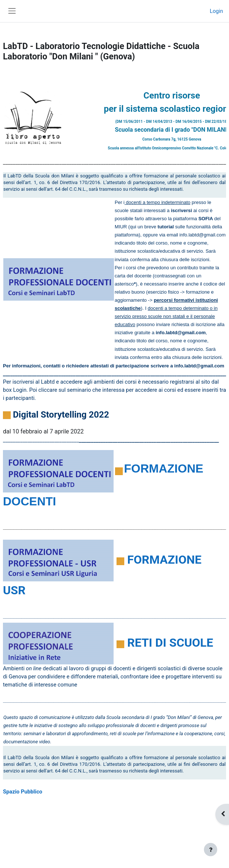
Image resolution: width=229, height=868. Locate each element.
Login (216, 11)
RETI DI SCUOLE (170, 643)
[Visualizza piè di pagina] (211, 850)
